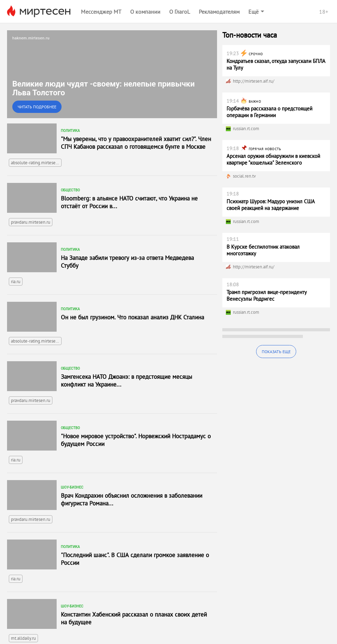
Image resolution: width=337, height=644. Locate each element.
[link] (112, 74)
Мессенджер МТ (101, 12)
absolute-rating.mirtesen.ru (36, 163)
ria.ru (16, 282)
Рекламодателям (219, 12)
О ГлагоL (180, 12)
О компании (145, 12)
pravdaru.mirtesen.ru (31, 222)
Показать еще (276, 352)
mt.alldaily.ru (23, 638)
